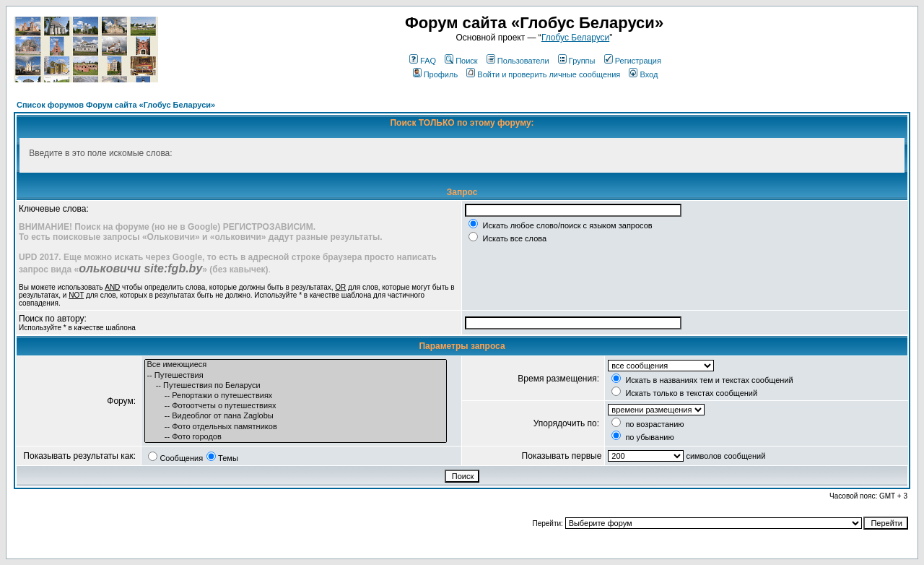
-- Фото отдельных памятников (296, 427)
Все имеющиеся (296, 365)
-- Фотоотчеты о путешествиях (296, 406)
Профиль (436, 74)
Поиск (461, 61)
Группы (577, 61)
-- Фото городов (296, 437)
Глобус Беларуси (575, 38)
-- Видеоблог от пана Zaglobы (296, 416)
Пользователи (518, 61)
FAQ (423, 61)
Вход (643, 74)
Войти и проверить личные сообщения (543, 74)
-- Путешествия (296, 376)
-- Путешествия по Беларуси (296, 386)
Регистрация (633, 61)
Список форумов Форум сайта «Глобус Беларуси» (116, 105)
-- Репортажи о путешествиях (296, 396)
